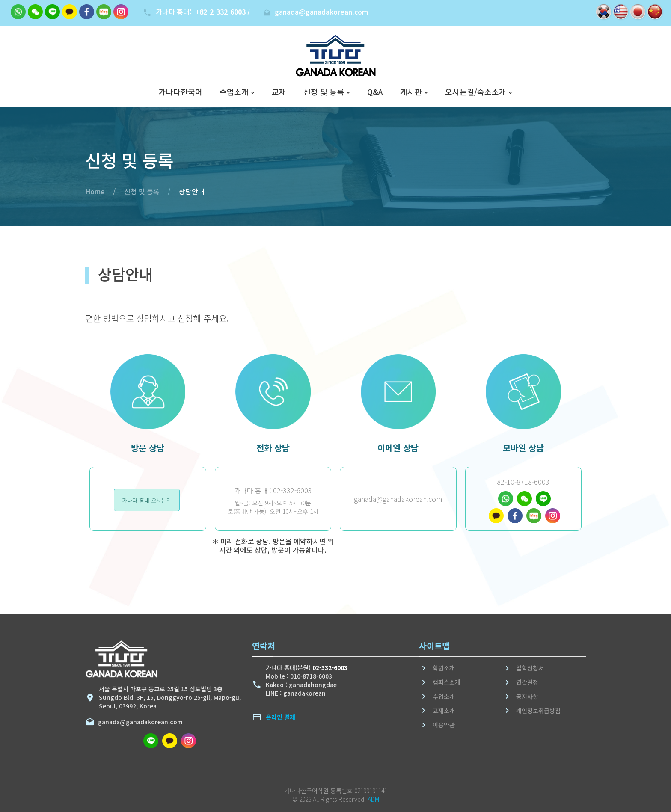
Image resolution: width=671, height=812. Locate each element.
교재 (279, 92)
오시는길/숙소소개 (476, 92)
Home (95, 191)
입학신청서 (530, 668)
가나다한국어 (181, 92)
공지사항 (527, 696)
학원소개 (444, 668)
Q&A (375, 92)
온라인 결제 (281, 717)
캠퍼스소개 (447, 682)
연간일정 (527, 682)
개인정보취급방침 (538, 711)
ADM (373, 799)
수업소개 (234, 92)
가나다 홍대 (203, 12)
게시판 (411, 92)
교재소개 (444, 711)
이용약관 (444, 725)
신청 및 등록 (324, 92)
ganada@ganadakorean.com (138, 722)
